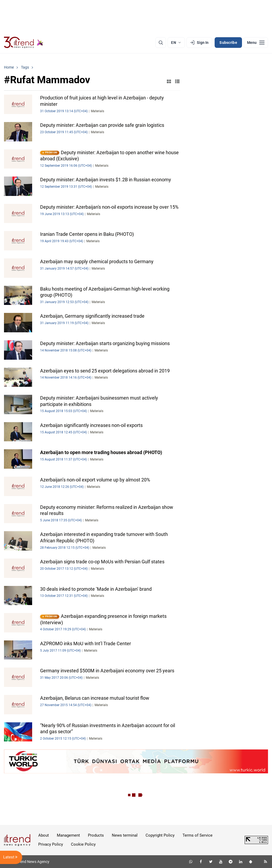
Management (68, 835)
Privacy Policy (51, 844)
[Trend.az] (24, 43)
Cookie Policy (83, 844)
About (44, 835)
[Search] (161, 43)
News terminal (125, 835)
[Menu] (256, 43)
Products (96, 835)
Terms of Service (197, 835)
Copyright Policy (160, 835)
